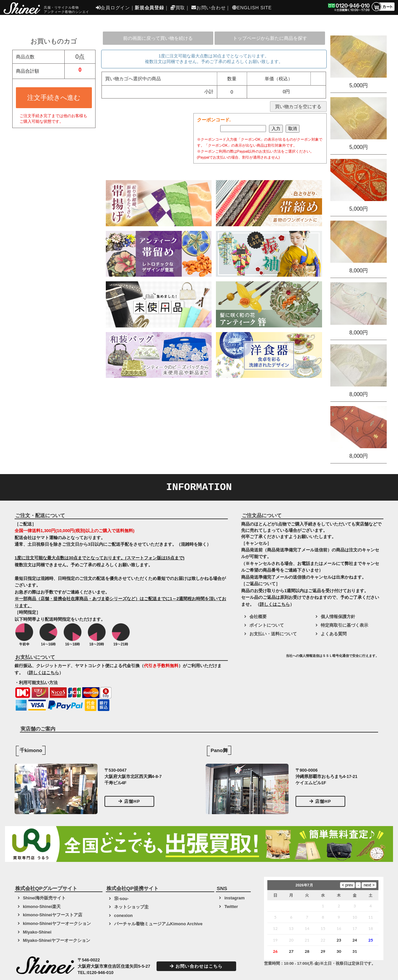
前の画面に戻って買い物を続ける (158, 38)
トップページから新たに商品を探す (270, 38)
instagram (234, 898)
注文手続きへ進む (54, 98)
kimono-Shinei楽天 (42, 907)
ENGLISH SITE (252, 8)
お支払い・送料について (273, 634)
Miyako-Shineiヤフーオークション (57, 940)
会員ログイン (113, 8)
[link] (263, 658)
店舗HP (129, 801)
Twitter (231, 907)
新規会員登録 (149, 8)
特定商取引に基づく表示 (344, 625)
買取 (178, 8)
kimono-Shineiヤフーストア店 (53, 915)
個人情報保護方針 (338, 617)
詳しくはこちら (44, 673)
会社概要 (258, 617)
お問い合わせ (208, 8)
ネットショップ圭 (131, 907)
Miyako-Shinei (37, 932)
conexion (123, 915)
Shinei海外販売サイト (44, 898)
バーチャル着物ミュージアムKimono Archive (158, 924)
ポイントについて (267, 625)
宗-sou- (121, 899)
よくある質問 (334, 634)
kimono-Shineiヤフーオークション (57, 923)
